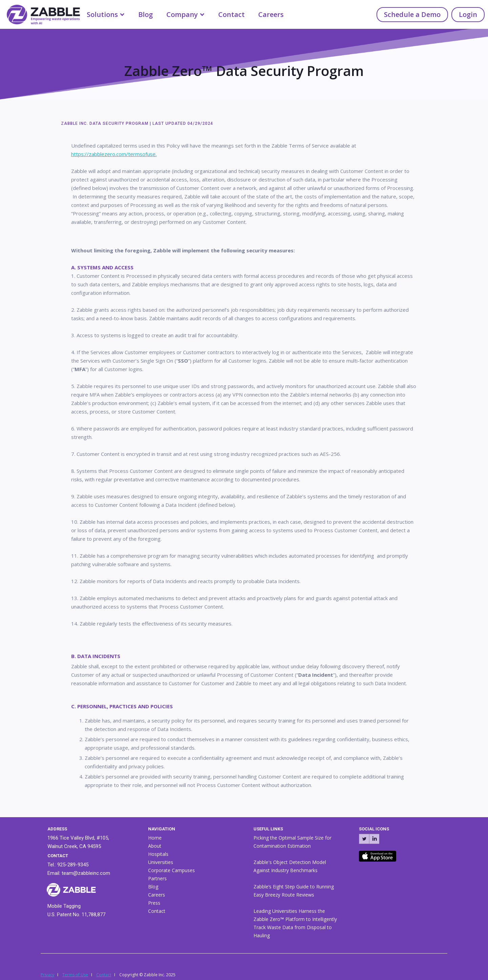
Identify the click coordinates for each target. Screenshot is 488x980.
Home (155, 838)
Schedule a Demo (412, 14)
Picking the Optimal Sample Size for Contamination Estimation (292, 842)
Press (154, 903)
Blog (146, 14)
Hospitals (158, 854)
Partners (157, 878)
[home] (40, 13)
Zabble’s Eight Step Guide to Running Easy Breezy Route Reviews (294, 891)
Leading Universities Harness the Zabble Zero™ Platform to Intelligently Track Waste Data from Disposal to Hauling (295, 923)
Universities (161, 862)
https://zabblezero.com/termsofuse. (114, 154)
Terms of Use (75, 975)
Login (468, 14)
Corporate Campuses (171, 870)
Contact (231, 14)
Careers (271, 14)
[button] (106, 15)
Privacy (47, 975)
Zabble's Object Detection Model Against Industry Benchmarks (290, 866)
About (155, 846)
